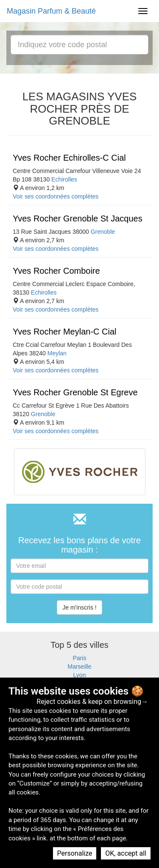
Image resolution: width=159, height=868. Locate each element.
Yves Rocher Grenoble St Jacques (78, 218)
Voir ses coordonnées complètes (56, 196)
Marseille (79, 667)
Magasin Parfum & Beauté (51, 11)
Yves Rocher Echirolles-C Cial (69, 158)
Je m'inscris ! (79, 607)
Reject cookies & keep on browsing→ (92, 702)
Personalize (75, 853)
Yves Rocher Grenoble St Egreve (75, 392)
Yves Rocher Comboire (56, 271)
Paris (80, 658)
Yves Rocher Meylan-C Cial (65, 332)
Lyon (80, 675)
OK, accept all (126, 853)
